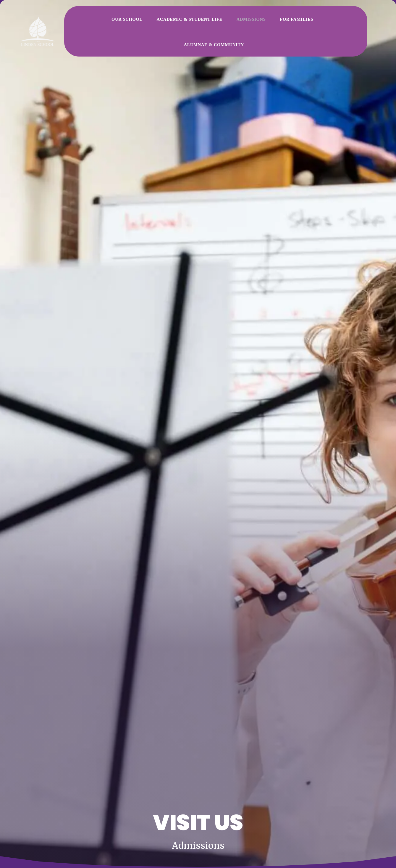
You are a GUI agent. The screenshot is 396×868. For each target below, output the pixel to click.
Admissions (217, 21)
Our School (122, 21)
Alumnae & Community (296, 21)
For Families (250, 21)
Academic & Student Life (170, 21)
